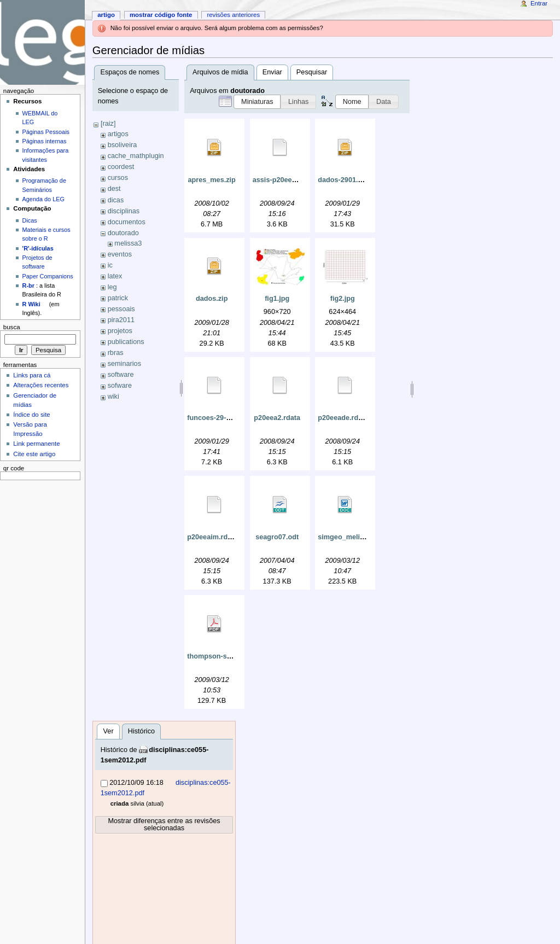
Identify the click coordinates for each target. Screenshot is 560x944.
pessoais (121, 309)
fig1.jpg (277, 299)
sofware (120, 386)
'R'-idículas (38, 248)
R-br (28, 285)
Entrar (539, 3)
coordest (121, 167)
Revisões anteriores (233, 15)
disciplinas (124, 211)
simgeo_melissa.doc (352, 537)
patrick (118, 298)
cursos (118, 178)
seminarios (124, 364)
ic (110, 265)
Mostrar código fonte (161, 15)
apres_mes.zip (211, 180)
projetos (120, 331)
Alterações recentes (41, 385)
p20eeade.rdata (343, 418)
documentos (127, 222)
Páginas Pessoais (46, 132)
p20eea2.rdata (277, 418)
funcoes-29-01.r (213, 418)
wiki (113, 397)
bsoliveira (122, 145)
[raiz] (108, 124)
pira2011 (121, 320)
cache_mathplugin (136, 156)
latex (115, 276)
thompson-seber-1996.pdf (229, 656)
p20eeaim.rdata (212, 537)
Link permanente (36, 444)
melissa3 (128, 243)
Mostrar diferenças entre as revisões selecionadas (164, 824)
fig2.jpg (343, 299)
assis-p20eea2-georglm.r (293, 180)
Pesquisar (312, 72)
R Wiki (31, 304)
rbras (116, 353)
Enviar (272, 72)
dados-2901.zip (343, 180)
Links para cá (32, 375)
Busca (12, 327)
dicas (116, 200)
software (121, 375)
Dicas (30, 220)
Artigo (106, 15)
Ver (109, 731)
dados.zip (212, 299)
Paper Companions (48, 276)
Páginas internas (45, 141)
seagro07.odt (277, 537)
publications (126, 342)
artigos (118, 134)
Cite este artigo (34, 454)
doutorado (123, 233)
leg (112, 287)
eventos (120, 254)
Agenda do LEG (43, 199)
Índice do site (32, 415)
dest (114, 189)
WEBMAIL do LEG (40, 118)
